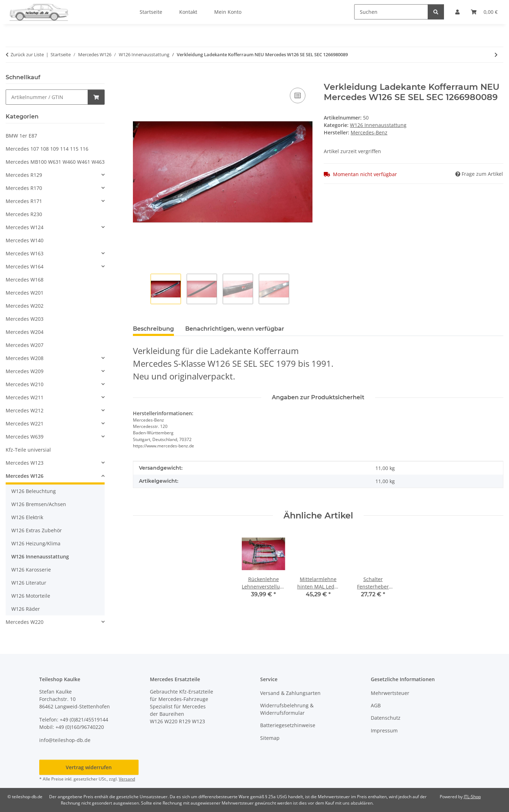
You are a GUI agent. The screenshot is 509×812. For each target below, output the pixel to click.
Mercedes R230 (24, 214)
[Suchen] (391, 12)
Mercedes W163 (25, 253)
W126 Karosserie (31, 570)
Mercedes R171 (24, 201)
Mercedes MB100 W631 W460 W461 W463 (55, 162)
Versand (127, 779)
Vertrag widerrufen (89, 767)
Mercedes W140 (25, 240)
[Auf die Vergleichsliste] (298, 95)
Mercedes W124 (25, 227)
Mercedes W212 (25, 410)
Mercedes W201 (25, 293)
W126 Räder (26, 609)
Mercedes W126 (25, 476)
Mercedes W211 (25, 397)
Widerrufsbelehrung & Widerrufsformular (287, 709)
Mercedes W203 (25, 319)
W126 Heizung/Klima (36, 543)
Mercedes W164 (25, 266)
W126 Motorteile (31, 596)
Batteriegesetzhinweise (288, 725)
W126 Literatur (29, 583)
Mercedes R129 (24, 175)
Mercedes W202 (25, 306)
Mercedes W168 (25, 280)
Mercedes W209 (25, 371)
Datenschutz (386, 718)
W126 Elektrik (27, 517)
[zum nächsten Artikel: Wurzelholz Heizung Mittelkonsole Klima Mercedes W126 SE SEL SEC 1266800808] (496, 55)
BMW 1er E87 (21, 136)
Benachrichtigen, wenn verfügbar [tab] (235, 329)
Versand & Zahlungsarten (290, 693)
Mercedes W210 (25, 384)
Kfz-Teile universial (28, 450)
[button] (55, 175)
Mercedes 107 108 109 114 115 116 (47, 149)
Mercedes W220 (25, 622)
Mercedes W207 (25, 345)
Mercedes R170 (24, 188)
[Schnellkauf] (47, 97)
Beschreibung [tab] (153, 329)
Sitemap (270, 738)
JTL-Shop (472, 797)
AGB (376, 705)
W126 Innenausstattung (378, 125)
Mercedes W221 (25, 424)
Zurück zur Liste (27, 54)
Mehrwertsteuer (390, 693)
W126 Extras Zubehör (37, 530)
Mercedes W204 (25, 332)
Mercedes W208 (25, 358)
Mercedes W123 (25, 463)
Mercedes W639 (25, 437)
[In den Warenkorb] (139, 78)
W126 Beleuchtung (34, 491)
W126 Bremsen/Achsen (39, 504)
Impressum (384, 730)
